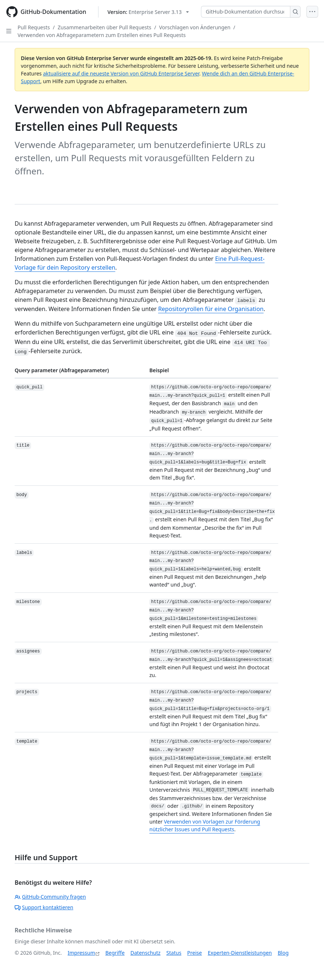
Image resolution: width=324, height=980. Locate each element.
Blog (283, 953)
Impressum (81, 953)
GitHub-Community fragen (50, 897)
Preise (194, 953)
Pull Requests (34, 27)
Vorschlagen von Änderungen (195, 27)
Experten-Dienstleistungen (240, 953)
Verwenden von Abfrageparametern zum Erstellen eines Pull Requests (102, 35)
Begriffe (115, 953)
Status (174, 953)
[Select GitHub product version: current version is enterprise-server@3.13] (148, 12)
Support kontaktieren (44, 907)
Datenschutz (145, 953)
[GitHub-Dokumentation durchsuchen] (246, 12)
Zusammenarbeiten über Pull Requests (104, 27)
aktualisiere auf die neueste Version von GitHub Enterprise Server (121, 73)
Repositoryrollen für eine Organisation (211, 309)
